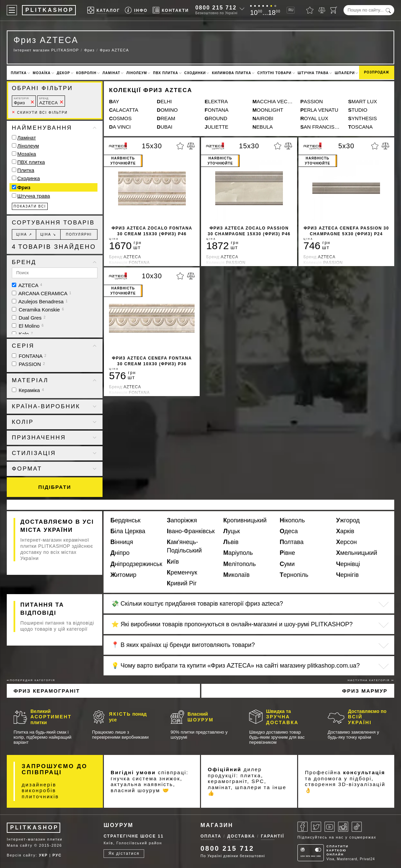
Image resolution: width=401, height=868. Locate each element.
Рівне (288, 553)
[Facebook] (303, 827)
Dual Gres (29, 318)
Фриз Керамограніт (47, 691)
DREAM (166, 118)
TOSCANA (361, 127)
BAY (114, 101)
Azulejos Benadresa (40, 301)
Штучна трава (313, 73)
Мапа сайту (20, 845)
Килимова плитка (231, 73)
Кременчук (182, 572)
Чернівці (348, 564)
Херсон (346, 542)
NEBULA (263, 127)
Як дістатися (124, 853)
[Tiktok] (357, 827)
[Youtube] (330, 827)
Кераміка (28, 390)
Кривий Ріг (182, 583)
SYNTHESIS (363, 118)
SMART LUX (363, 101)
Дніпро (120, 553)
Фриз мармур (365, 691)
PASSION (311, 101)
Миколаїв (237, 575)
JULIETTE (217, 127)
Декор (63, 73)
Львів (231, 542)
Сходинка (29, 178)
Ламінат (111, 73)
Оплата (211, 836)
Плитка (19, 73)
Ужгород (348, 520)
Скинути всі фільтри (40, 113)
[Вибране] (310, 10)
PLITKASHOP (34, 828)
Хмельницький (357, 553)
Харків (345, 531)
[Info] (136, 10)
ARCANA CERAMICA (41, 293)
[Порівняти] (322, 10)
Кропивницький (245, 520)
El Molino (28, 326)
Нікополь (292, 520)
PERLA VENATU (319, 110)
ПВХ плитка (165, 73)
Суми (287, 564)
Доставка (241, 836)
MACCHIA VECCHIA (273, 101)
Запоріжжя (182, 520)
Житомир (123, 575)
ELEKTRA (216, 101)
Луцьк (232, 531)
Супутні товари (274, 73)
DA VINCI (120, 127)
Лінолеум (137, 73)
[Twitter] (316, 827)
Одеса (289, 531)
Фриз (21, 101)
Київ (173, 562)
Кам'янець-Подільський (184, 546)
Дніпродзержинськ (136, 564)
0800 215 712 (216, 8)
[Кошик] (334, 10)
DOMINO (168, 110)
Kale (22, 334)
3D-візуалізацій (362, 784)
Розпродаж (377, 72)
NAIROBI (263, 118)
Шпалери (345, 73)
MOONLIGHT (268, 110)
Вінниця (122, 542)
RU (291, 10)
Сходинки (195, 73)
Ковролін (86, 73)
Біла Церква (128, 531)
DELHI (164, 101)
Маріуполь (238, 553)
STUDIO (358, 110)
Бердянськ (125, 520)
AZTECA (49, 101)
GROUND (216, 118)
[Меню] (12, 10)
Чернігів (347, 575)
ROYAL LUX (314, 118)
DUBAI (165, 127)
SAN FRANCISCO (321, 127)
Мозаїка (42, 73)
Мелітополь (240, 564)
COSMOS (120, 118)
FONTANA (217, 110)
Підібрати (55, 487)
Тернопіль (294, 575)
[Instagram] (343, 827)
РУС (57, 855)
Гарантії (273, 836)
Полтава (292, 542)
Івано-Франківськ (191, 531)
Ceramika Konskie (38, 310)
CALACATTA (124, 110)
